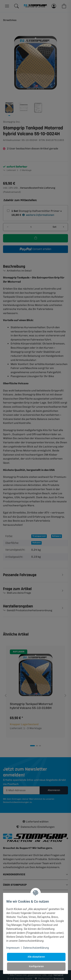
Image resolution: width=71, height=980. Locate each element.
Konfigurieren (36, 966)
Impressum (13, 948)
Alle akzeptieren (36, 957)
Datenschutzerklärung (36, 948)
